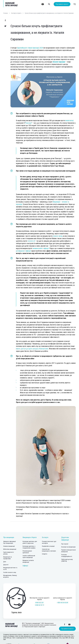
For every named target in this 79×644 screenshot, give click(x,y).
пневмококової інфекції (41, 248)
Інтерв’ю (45, 554)
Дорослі (6, 565)
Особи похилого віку (10, 572)
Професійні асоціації (48, 546)
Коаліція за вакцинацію (68, 547)
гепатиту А (31, 241)
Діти (5, 562)
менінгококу (69, 121)
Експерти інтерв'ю (16, 13)
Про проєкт (65, 544)
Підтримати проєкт (62, 4)
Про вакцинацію (9, 537)
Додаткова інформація (65, 539)
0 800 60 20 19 (39, 605)
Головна (6, 13)
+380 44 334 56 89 (62, 603)
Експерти (45, 537)
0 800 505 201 (39, 603)
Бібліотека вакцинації (10, 549)
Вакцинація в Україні (30, 537)
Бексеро (28, 123)
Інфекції (25, 566)
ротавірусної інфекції (23, 251)
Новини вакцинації (9, 546)
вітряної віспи (57, 236)
